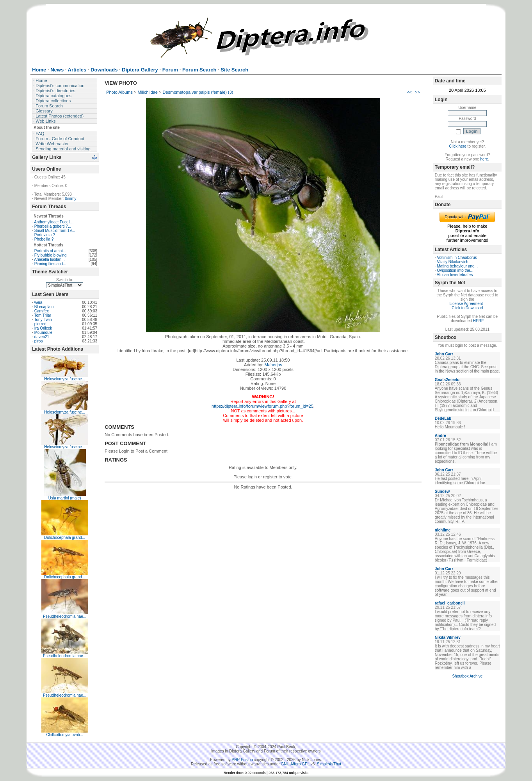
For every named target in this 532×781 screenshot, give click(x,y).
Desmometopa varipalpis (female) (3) (198, 92)
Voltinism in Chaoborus (457, 258)
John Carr (444, 354)
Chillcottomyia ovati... (64, 735)
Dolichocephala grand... (65, 538)
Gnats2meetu (447, 380)
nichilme (443, 530)
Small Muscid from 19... (55, 231)
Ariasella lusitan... (49, 259)
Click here (457, 146)
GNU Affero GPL (295, 764)
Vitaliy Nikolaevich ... (455, 262)
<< (409, 92)
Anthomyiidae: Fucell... (54, 222)
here (484, 159)
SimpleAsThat (329, 764)
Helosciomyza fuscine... (65, 379)
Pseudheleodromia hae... (65, 616)
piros (39, 341)
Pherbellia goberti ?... (53, 226)
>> (417, 92)
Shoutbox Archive (467, 676)
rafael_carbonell (450, 603)
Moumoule (44, 333)
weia (38, 302)
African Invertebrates (455, 275)
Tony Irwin (43, 320)
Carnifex (42, 311)
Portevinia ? (45, 235)
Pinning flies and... (50, 264)
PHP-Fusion (242, 760)
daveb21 (42, 337)
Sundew (442, 491)
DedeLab (443, 418)
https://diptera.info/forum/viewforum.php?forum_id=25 (262, 406)
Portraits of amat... (50, 251)
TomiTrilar (43, 315)
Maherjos (273, 365)
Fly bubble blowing (51, 255)
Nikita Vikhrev (448, 637)
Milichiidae (148, 92)
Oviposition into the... (455, 270)
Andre (440, 436)
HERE (479, 321)
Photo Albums (119, 92)
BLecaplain (44, 307)
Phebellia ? (44, 239)
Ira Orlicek (43, 328)
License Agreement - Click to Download (467, 306)
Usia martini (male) (65, 498)
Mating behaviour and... (457, 266)
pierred (40, 324)
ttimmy (70, 199)
